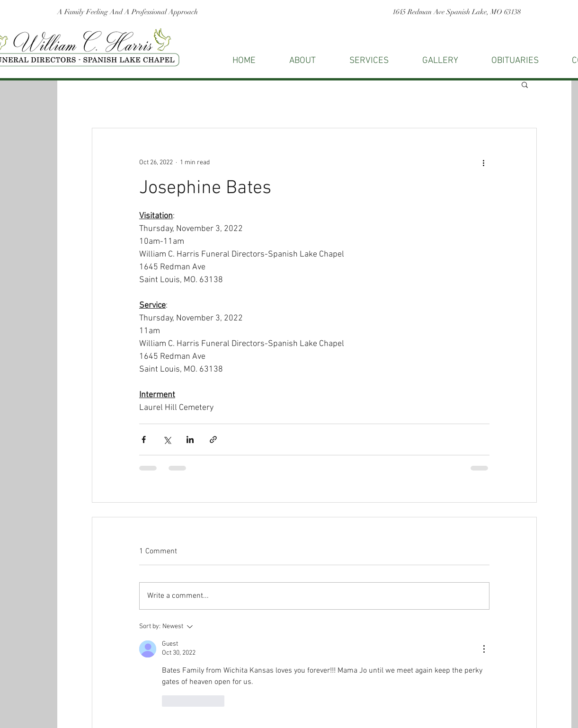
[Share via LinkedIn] (190, 439)
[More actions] (484, 162)
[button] (525, 84)
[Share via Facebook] (144, 439)
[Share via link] (213, 439)
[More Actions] (484, 649)
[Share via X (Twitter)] (167, 439)
